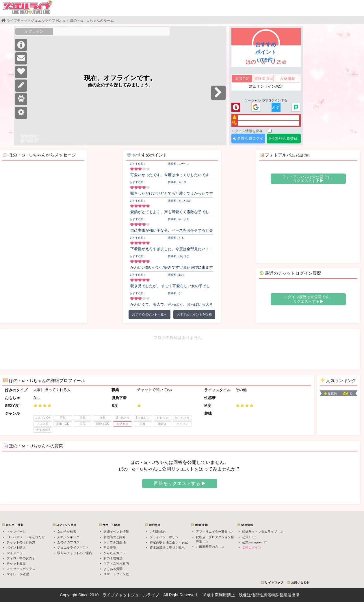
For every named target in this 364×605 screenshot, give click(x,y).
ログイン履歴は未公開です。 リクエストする (308, 299)
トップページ (16, 532)
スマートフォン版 (116, 574)
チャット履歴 (16, 563)
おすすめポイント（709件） (266, 52)
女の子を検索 (67, 532)
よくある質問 (113, 569)
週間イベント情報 (116, 532)
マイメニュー (16, 553)
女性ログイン (252, 547)
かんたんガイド (115, 553)
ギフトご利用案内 (116, 563)
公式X (249, 537)
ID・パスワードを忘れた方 (26, 537)
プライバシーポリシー (166, 537)
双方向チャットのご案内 (75, 553)
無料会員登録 (284, 138)
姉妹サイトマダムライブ (262, 532)
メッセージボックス (21, 569)
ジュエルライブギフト (73, 547)
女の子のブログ (68, 542)
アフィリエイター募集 (214, 532)
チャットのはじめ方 (21, 542)
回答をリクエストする (180, 483)
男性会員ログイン (248, 140)
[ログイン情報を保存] (270, 131)
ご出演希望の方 (210, 547)
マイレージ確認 (18, 574)
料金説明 (110, 547)
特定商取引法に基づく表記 (169, 542)
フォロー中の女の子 (21, 558)
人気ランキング (68, 537)
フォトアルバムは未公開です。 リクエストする (308, 179)
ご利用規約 (158, 532)
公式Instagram (255, 542)
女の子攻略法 (113, 558)
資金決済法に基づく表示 (167, 547)
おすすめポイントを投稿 (194, 314)
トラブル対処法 (115, 542)
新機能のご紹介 (115, 537)
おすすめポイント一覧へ (149, 314)
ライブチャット (117, 595)
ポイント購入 (16, 547)
